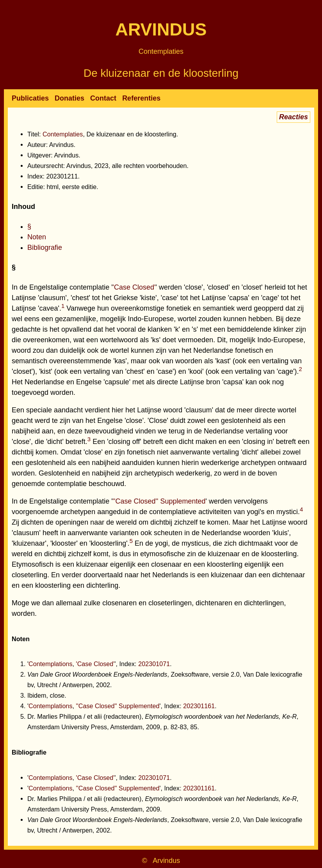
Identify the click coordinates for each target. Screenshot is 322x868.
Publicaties (30, 98)
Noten (37, 237)
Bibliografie (45, 247)
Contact (103, 98)
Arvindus (161, 29)
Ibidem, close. (47, 695)
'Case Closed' (134, 287)
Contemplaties (161, 51)
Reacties (294, 117)
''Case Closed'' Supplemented (159, 501)
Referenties (141, 98)
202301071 (154, 664)
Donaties (69, 98)
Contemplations (50, 664)
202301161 (199, 706)
